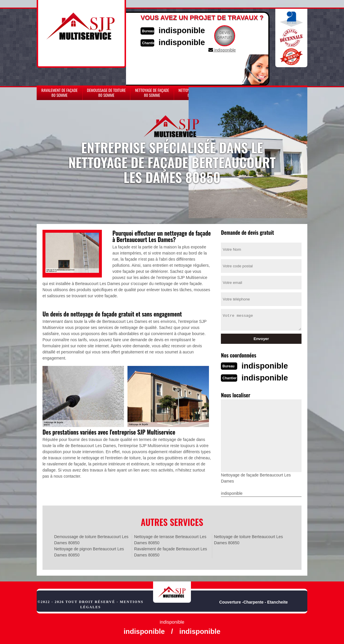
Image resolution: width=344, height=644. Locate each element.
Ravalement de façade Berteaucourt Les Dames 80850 (171, 551)
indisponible (185, 30)
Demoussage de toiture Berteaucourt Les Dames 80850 (91, 539)
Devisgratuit (230, 35)
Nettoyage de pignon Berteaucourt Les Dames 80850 (89, 551)
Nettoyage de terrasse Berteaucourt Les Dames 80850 (170, 539)
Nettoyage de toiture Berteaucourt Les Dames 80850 (248, 539)
